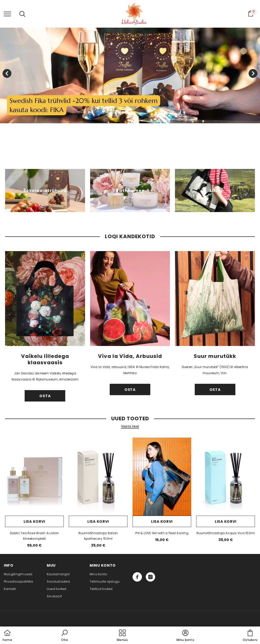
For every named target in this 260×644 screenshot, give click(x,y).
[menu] (7, 14)
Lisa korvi (34, 521)
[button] (64, 636)
